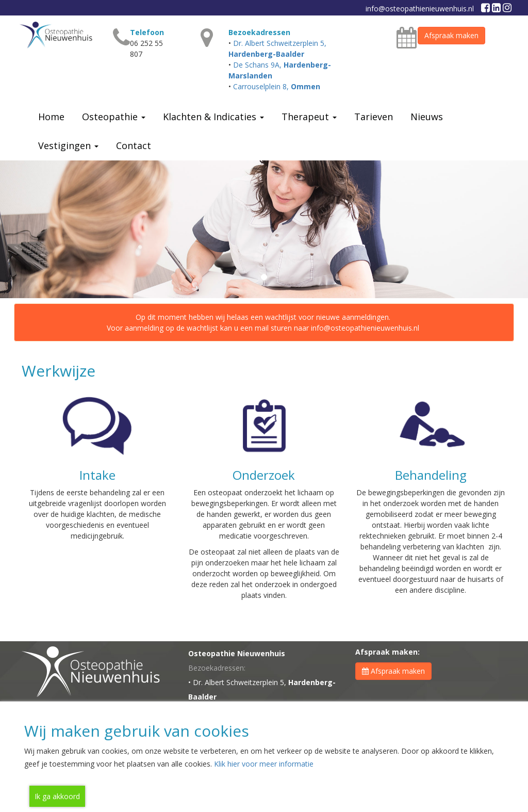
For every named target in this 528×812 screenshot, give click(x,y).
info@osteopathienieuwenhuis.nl (420, 9)
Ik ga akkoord (57, 796)
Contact (134, 145)
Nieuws (427, 117)
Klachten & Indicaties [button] (213, 117)
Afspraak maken (451, 35)
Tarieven (374, 117)
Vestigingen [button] (68, 145)
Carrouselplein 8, (277, 86)
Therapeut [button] (309, 117)
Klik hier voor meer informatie (264, 764)
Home (51, 117)
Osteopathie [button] (114, 117)
